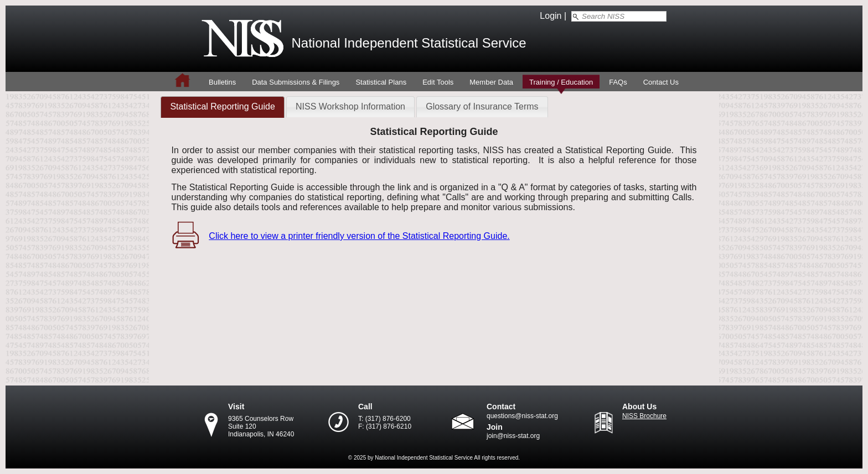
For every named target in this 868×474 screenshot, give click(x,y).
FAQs (618, 82)
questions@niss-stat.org (522, 416)
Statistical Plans (381, 82)
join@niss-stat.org (513, 436)
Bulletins (222, 82)
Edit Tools (438, 82)
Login (551, 16)
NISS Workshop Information (350, 106)
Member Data (491, 82)
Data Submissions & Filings (296, 82)
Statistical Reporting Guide (222, 106)
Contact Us (661, 82)
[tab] (222, 107)
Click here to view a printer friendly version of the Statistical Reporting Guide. (359, 236)
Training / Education (561, 82)
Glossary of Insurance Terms (482, 106)
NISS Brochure (644, 416)
